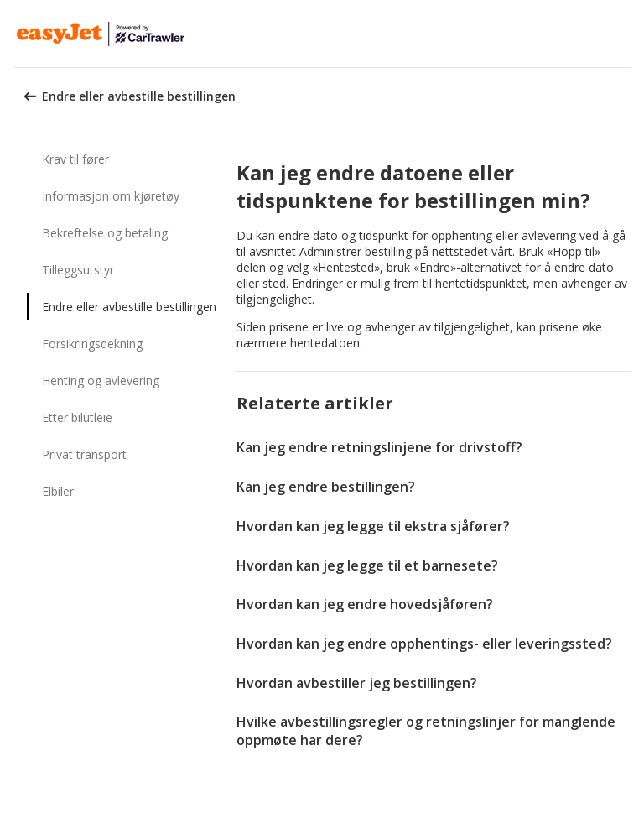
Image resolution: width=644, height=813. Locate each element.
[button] (626, 34)
